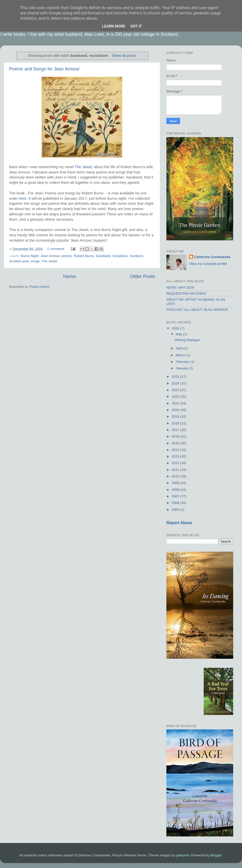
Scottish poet (19, 261)
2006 (176, 503)
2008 (176, 490)
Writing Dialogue (187, 340)
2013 (176, 456)
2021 (176, 403)
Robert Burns (84, 256)
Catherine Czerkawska (212, 257)
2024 (176, 383)
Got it (136, 26)
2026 (176, 328)
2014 (176, 450)
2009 (176, 483)
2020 (176, 410)
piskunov (183, 855)
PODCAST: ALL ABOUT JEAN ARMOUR (197, 310)
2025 (176, 377)
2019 (176, 416)
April (180, 348)
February (183, 362)
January (182, 368)
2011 (176, 470)
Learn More (114, 26)
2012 (176, 463)
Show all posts (124, 56)
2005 (176, 510)
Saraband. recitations (112, 256)
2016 (176, 436)
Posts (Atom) (40, 287)
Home (69, 276)
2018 (176, 423)
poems (67, 256)
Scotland (137, 256)
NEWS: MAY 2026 (180, 287)
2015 (176, 443)
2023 (176, 390)
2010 (176, 476)
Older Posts (143, 276)
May (179, 334)
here (23, 198)
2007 (176, 496)
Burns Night (30, 256)
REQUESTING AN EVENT (187, 293)
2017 (176, 430)
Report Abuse (179, 523)
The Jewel (83, 167)
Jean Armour (50, 256)
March (181, 355)
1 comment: (56, 249)
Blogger (216, 855)
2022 (176, 397)
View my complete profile (208, 264)
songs (35, 261)
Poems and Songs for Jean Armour (44, 69)
